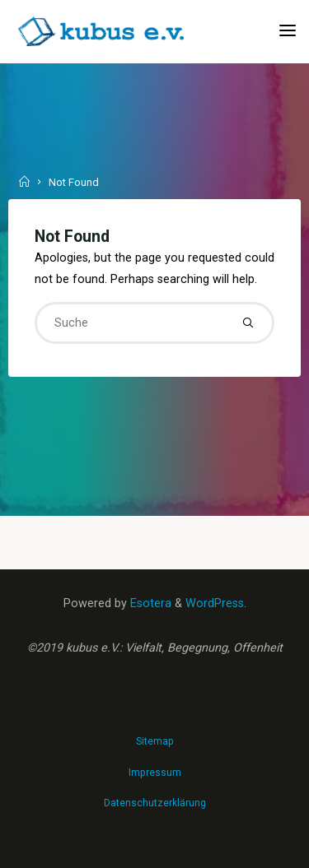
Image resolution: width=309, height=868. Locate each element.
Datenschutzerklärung (155, 803)
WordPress (215, 603)
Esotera (149, 603)
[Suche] (248, 323)
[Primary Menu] (288, 31)
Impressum (155, 773)
